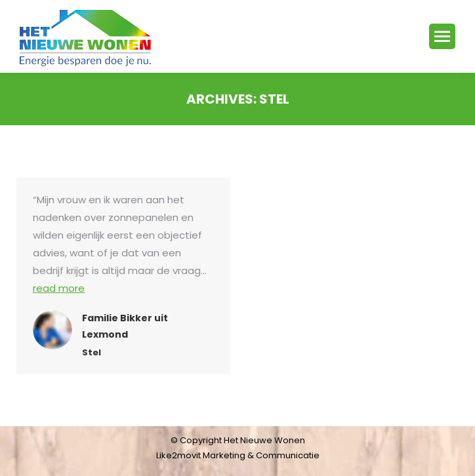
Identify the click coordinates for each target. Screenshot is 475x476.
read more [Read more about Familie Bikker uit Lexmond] (59, 288)
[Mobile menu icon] (442, 36)
